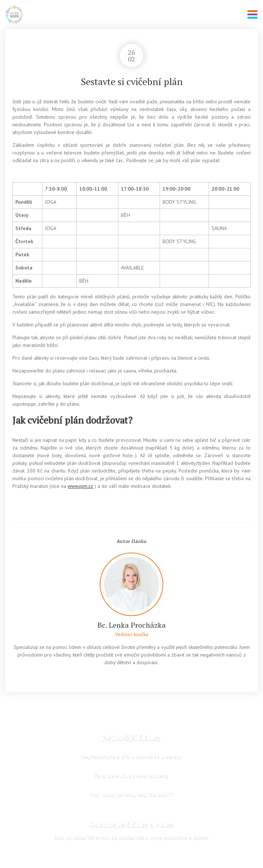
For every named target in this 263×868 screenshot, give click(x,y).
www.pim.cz (80, 486)
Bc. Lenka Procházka (132, 625)
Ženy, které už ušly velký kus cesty (132, 775)
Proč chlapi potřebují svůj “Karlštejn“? (131, 794)
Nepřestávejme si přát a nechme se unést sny (132, 756)
